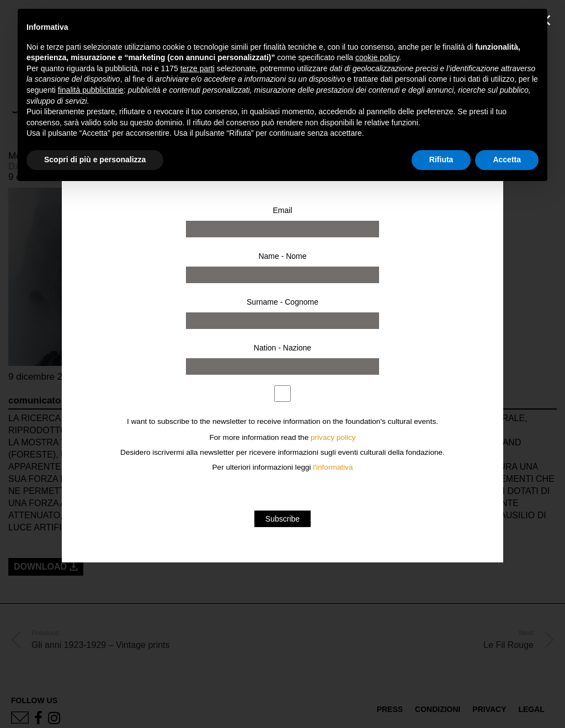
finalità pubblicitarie (91, 90)
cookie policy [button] (377, 57)
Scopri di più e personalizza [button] (95, 160)
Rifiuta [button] (441, 160)
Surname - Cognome (282, 302)
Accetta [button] (507, 160)
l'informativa (333, 467)
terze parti (198, 68)
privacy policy (333, 437)
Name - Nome (282, 256)
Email (282, 210)
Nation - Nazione (282, 348)
